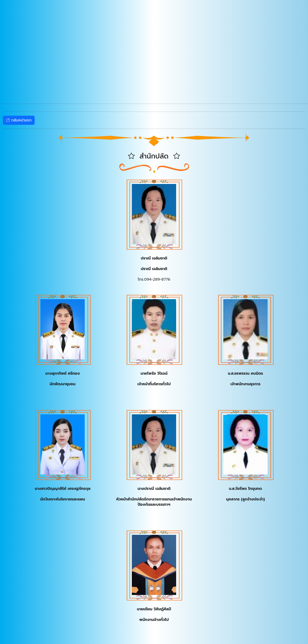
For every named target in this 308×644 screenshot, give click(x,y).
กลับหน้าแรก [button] (19, 120)
